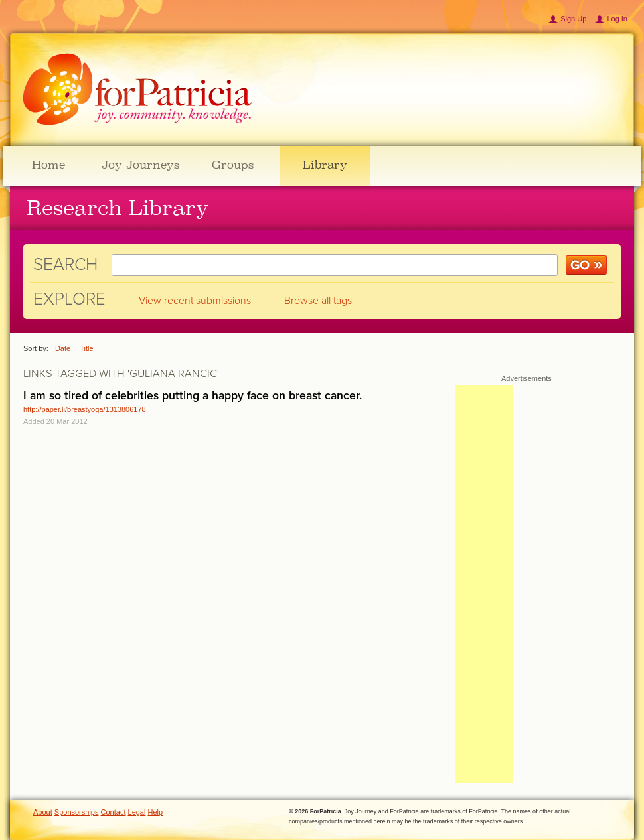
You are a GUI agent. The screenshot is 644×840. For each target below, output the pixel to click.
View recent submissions (195, 301)
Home (48, 165)
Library (325, 165)
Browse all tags (318, 301)
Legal (137, 812)
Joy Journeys (140, 165)
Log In (617, 19)
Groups (233, 165)
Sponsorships (77, 812)
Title (86, 348)
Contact (114, 812)
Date (63, 348)
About (43, 812)
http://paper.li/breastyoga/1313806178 (85, 409)
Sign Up (573, 19)
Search (65, 264)
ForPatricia (137, 90)
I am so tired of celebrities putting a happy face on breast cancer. (193, 396)
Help (156, 812)
